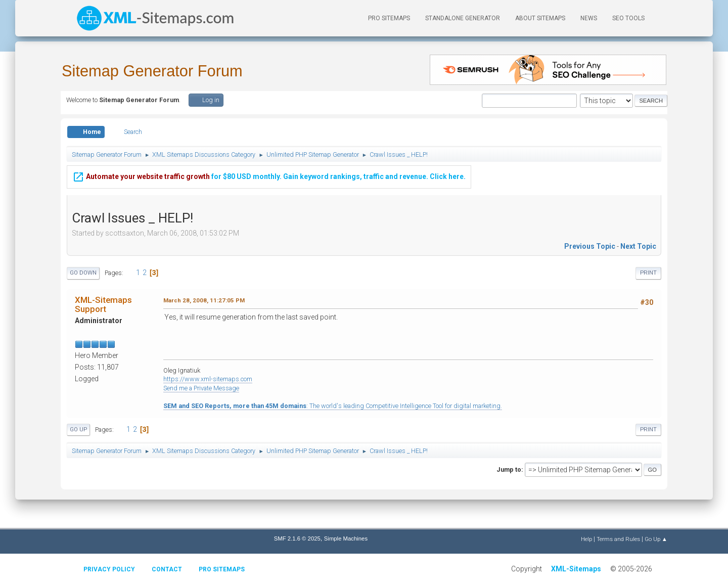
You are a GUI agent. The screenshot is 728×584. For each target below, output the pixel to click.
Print (648, 273)
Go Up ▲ (656, 539)
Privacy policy (109, 569)
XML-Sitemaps (576, 569)
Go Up (78, 430)
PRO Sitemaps (389, 18)
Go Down (83, 273)
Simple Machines (346, 538)
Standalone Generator (463, 18)
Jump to (509, 469)
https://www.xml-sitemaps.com (208, 379)
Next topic (638, 246)
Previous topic (590, 246)
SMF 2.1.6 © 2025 (297, 538)
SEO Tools (628, 18)
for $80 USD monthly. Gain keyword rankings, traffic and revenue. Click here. (269, 175)
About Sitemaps (540, 18)
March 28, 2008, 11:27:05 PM (204, 300)
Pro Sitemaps (222, 569)
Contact (167, 569)
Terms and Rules (618, 539)
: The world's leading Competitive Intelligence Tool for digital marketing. (333, 406)
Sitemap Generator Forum (152, 71)
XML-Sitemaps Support (103, 304)
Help (586, 539)
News (589, 18)
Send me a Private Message (201, 388)
